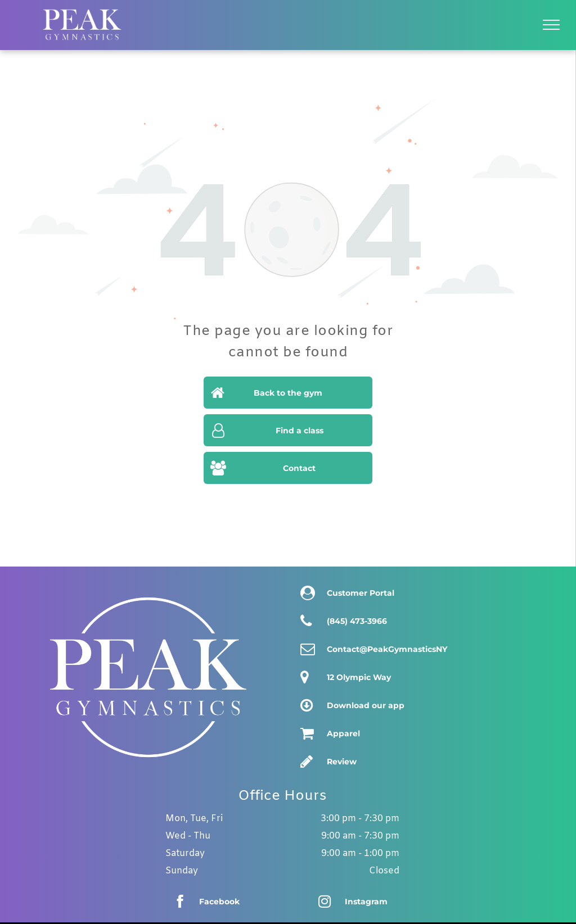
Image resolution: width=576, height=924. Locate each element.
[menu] (551, 25)
